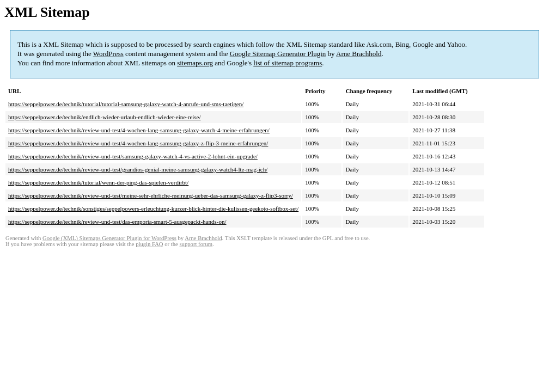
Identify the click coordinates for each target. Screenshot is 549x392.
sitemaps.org (195, 63)
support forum (196, 244)
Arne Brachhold (359, 54)
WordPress (108, 54)
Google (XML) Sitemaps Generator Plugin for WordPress (109, 238)
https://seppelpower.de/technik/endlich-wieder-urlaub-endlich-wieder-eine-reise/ (105, 117)
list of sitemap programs (288, 63)
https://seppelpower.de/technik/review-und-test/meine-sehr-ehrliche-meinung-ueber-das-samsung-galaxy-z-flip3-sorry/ (151, 195)
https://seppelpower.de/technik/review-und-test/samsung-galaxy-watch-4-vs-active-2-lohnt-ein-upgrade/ (133, 156)
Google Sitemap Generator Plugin (278, 54)
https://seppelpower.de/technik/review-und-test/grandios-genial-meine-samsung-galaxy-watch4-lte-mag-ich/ (138, 169)
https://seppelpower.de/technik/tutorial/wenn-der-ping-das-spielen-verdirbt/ (98, 182)
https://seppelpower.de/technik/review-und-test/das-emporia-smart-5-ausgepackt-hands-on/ (117, 222)
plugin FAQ (149, 244)
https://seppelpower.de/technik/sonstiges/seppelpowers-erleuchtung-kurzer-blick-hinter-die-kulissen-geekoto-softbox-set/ (153, 209)
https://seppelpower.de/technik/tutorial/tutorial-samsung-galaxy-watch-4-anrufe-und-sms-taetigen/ (126, 104)
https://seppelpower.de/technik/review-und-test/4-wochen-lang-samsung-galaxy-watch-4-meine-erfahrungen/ (139, 130)
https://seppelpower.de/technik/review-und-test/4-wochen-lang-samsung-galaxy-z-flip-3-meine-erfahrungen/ (138, 143)
